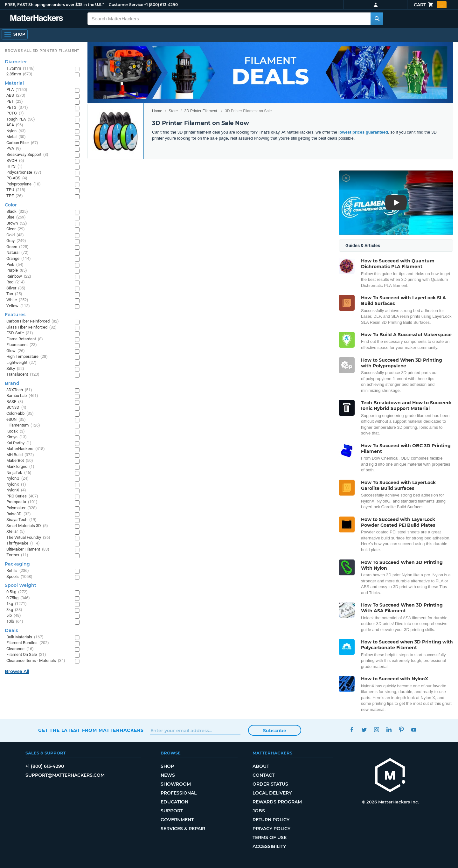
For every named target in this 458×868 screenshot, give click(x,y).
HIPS (14, 167)
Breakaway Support (27, 155)
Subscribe (275, 731)
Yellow (18, 306)
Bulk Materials (25, 637)
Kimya (17, 437)
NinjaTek (19, 473)
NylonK (16, 485)
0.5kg (17, 592)
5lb (14, 616)
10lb (15, 622)
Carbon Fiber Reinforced (33, 321)
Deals (11, 630)
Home (157, 111)
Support (172, 811)
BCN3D (16, 408)
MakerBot (20, 461)
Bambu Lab (22, 396)
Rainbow (19, 277)
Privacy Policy (271, 829)
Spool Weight (21, 585)
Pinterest (401, 729)
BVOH (15, 161)
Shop (167, 766)
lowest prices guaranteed (363, 132)
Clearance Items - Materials (36, 661)
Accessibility (269, 846)
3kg (14, 610)
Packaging (17, 564)
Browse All (17, 671)
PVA (14, 149)
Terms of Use (270, 837)
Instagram (376, 729)
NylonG (17, 479)
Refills (18, 571)
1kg (17, 604)
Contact (264, 775)
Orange (19, 259)
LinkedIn (389, 729)
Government (177, 820)
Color (11, 205)
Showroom (176, 784)
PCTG (15, 113)
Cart (430, 5)
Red (16, 282)
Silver (16, 288)
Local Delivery (272, 793)
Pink (15, 265)
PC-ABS (17, 178)
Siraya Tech (21, 520)
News (168, 775)
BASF (15, 402)
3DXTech (19, 390)
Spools (19, 577)
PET (15, 102)
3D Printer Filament (201, 111)
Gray (16, 241)
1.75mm (21, 69)
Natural (17, 253)
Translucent (23, 375)
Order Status (270, 784)
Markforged (20, 467)
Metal (16, 137)
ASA (15, 125)
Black (17, 212)
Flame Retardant (25, 339)
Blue (16, 217)
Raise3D (19, 514)
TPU (16, 190)
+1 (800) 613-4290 (161, 5)
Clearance (20, 649)
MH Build (20, 455)
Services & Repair (183, 829)
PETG (17, 108)
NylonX (16, 490)
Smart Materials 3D (27, 526)
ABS (16, 96)
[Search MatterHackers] (377, 19)
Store (173, 111)
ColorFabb (20, 414)
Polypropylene (24, 184)
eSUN (16, 420)
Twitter (364, 729)
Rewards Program (277, 802)
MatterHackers (26, 449)
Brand (12, 383)
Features (15, 315)
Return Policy (271, 820)
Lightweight (21, 363)
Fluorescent (22, 345)
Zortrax (17, 555)
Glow (16, 351)
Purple (17, 271)
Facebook (352, 729)
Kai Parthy (19, 443)
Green (17, 247)
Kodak (16, 431)
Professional (179, 793)
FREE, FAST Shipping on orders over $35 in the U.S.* (54, 5)
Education (174, 802)
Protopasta (22, 502)
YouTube (414, 729)
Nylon (16, 131)
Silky (15, 369)
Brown (17, 223)
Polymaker (22, 508)
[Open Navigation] (15, 34)
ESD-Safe (20, 333)
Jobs (259, 811)
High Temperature (27, 357)
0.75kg (18, 598)
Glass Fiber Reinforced (31, 327)
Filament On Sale (26, 655)
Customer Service (126, 5)
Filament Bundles (28, 643)
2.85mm (19, 74)
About (261, 766)
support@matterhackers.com (65, 775)
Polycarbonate (24, 173)
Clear (16, 229)
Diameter (16, 62)
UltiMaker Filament (28, 549)
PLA (17, 90)
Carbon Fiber (22, 143)
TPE (15, 196)
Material (14, 83)
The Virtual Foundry (28, 538)
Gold (15, 235)
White (17, 300)
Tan (14, 294)
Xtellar (16, 532)
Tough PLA (21, 119)
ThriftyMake (23, 543)
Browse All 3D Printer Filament (42, 51)
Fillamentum (23, 425)
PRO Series (22, 496)
